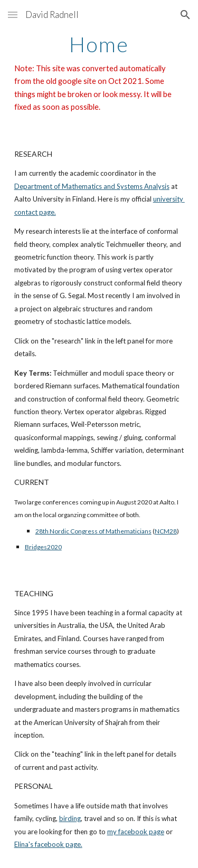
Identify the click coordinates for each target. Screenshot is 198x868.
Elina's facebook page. (48, 844)
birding (70, 818)
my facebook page (136, 832)
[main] (99, 73)
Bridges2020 (43, 547)
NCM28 (166, 531)
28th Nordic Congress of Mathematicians (93, 531)
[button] (13, 15)
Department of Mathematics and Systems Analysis (92, 186)
